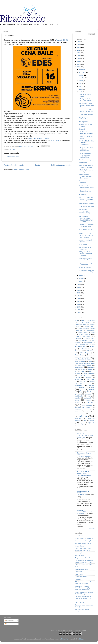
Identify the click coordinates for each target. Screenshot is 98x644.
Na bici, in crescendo (85, 267)
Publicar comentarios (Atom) (21, 169)
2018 (79, 61)
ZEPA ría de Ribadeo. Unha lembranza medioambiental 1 (85, 155)
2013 (79, 290)
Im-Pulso (80, 510)
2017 (79, 64)
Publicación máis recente (14, 165)
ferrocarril (92, 386)
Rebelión (78, 612)
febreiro (81, 278)
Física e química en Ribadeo (83, 553)
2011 (79, 296)
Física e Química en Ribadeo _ (83, 492)
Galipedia (78, 338)
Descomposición (83, 122)
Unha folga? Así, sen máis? (86, 204)
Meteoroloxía (85, 349)
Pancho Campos (80, 355)
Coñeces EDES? (83, 209)
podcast (77, 403)
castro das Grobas (89, 373)
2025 (79, 42)
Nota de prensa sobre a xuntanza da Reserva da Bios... (86, 105)
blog (83, 371)
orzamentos (88, 394)
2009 (79, 301)
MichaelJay (64, 639)
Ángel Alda (91, 423)
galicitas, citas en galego (82, 609)
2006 (79, 310)
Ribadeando (81, 434)
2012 (79, 293)
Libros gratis (79, 572)
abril (80, 92)
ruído (76, 412)
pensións (77, 398)
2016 (79, 67)
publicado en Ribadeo (83, 408)
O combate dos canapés (85, 160)
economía (78, 379)
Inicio (37, 165)
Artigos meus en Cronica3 (83, 558)
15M (76, 320)
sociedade (13, 149)
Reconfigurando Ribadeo (86, 114)
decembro (82, 69)
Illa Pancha (83, 340)
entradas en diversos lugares (39, 138)
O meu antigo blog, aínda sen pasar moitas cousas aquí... (83, 549)
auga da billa (81, 369)
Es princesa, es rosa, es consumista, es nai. (85, 191)
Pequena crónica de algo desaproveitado (86, 264)
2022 (79, 50)
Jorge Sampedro (88, 343)
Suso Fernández (80, 361)
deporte (89, 377)
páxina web (55, 141)
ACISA (83, 320)
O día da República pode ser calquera (86, 171)
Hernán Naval (90, 338)
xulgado (82, 423)
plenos (77, 400)
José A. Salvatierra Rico (82, 345)
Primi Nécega (85, 357)
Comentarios (9, 624)
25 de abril (82, 129)
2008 (79, 304)
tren (85, 421)
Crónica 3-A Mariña (81, 577)
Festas (93, 332)
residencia (78, 410)
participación (79, 396)
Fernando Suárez (83, 332)
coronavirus (84, 375)
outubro (81, 75)
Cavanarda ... (79, 579)
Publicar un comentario (13, 157)
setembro (82, 78)
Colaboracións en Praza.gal (83, 541)
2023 (79, 47)
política (91, 402)
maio (81, 89)
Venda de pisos (83, 244)
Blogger (82, 639)
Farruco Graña (91, 330)
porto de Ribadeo (87, 406)
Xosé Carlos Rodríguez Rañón (85, 363)
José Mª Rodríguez (85, 346)
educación (91, 379)
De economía (82, 194)
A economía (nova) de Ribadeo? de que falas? (86, 111)
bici (76, 371)
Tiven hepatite (83, 163)
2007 (79, 307)
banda (90, 369)
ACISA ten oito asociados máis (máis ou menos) (86, 133)
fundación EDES (62, 40)
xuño (81, 86)
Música (78, 351)
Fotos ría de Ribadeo (83, 336)
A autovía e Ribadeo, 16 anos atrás (86, 137)
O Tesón (91, 351)
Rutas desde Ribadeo (84, 472)
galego (82, 390)
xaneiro (81, 281)
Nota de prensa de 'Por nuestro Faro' (85, 248)
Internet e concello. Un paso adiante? (85, 259)
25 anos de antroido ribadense (84, 182)
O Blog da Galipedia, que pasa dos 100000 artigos (84, 593)
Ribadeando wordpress (82, 569)
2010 (79, 299)
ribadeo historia (79, 546)
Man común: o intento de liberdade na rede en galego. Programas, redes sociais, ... (83, 588)
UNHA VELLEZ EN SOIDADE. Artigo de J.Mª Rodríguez (86, 235)
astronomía (91, 367)
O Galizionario (79, 602)
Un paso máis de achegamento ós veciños (86, 186)
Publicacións (9, 620)
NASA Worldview (82, 494)
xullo (81, 83)
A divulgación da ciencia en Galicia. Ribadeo (86, 100)
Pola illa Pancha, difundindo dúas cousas (86, 118)
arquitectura (79, 367)
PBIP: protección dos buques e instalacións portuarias (85, 254)
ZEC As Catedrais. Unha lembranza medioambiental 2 (86, 149)
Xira (90, 361)
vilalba (92, 421)
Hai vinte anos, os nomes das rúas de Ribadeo (86, 166)
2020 (79, 56)
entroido (89, 384)
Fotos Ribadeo (84, 334)
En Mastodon (79, 536)
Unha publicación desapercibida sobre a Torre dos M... (86, 176)
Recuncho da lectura (85, 359)
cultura (77, 377)
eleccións (82, 382)
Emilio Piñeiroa (90, 326)
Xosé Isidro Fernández (85, 365)
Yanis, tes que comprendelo (86, 206)
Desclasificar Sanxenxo (84, 456)
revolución (89, 410)
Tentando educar (80, 555)
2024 (79, 44)
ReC (93, 357)
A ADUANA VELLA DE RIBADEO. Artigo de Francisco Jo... (86, 199)
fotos (93, 388)
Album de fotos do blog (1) (83, 543)
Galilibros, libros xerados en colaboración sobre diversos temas (83, 598)
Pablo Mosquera (85, 353)
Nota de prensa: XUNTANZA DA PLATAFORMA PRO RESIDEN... (86, 219)
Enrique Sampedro (83, 328)
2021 (79, 53)
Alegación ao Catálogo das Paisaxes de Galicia (86, 225)
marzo (81, 275)
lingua (81, 392)
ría (88, 412)
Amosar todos (91, 529)
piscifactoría (88, 398)
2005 (79, 313)
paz (89, 396)
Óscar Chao (82, 425)
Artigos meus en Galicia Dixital (84, 538)
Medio (92, 347)
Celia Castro (85, 322)
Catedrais (92, 320)
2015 (79, 285)
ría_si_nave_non (80, 414)
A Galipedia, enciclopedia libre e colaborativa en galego (84, 583)
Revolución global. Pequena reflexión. (85, 213)
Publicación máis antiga (61, 165)
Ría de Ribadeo (79, 574)
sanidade (92, 414)
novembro (82, 72)
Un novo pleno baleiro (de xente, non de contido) (86, 271)
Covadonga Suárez (81, 324)
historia (92, 390)
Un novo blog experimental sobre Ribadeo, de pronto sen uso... (85, 561)
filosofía (82, 388)
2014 (79, 287)
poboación (88, 400)
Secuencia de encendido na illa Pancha (86, 125)
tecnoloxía (78, 419)
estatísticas (79, 386)
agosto (81, 81)
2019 (79, 58)
